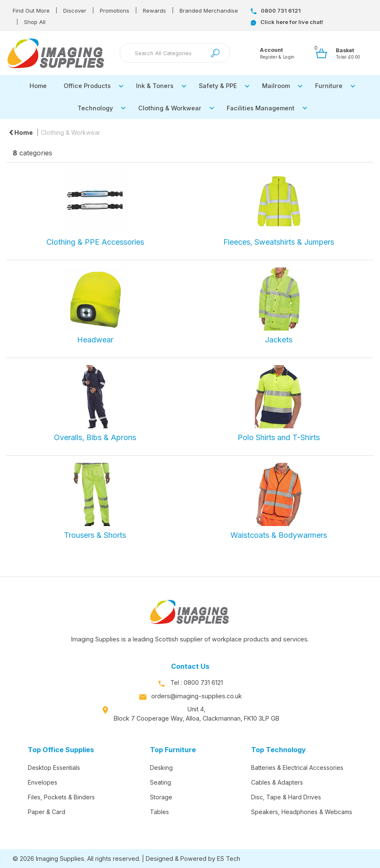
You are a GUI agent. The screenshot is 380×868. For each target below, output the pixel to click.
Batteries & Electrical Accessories (297, 768)
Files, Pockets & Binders (61, 797)
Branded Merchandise (209, 11)
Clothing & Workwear (170, 108)
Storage (161, 797)
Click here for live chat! (287, 22)
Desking (161, 768)
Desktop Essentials (54, 768)
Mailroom (276, 86)
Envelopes (43, 782)
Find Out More (31, 11)
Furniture (329, 86)
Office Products (87, 86)
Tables (159, 812)
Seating (161, 782)
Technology (95, 108)
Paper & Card (47, 812)
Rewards (154, 11)
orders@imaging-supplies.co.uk (197, 696)
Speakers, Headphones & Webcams (302, 812)
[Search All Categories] (175, 53)
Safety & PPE (218, 86)
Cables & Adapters (277, 782)
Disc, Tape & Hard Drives (286, 797)
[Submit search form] (215, 53)
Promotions (115, 11)
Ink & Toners (155, 86)
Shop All (35, 22)
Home (38, 86)
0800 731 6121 (276, 11)
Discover (75, 11)
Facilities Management (261, 108)
